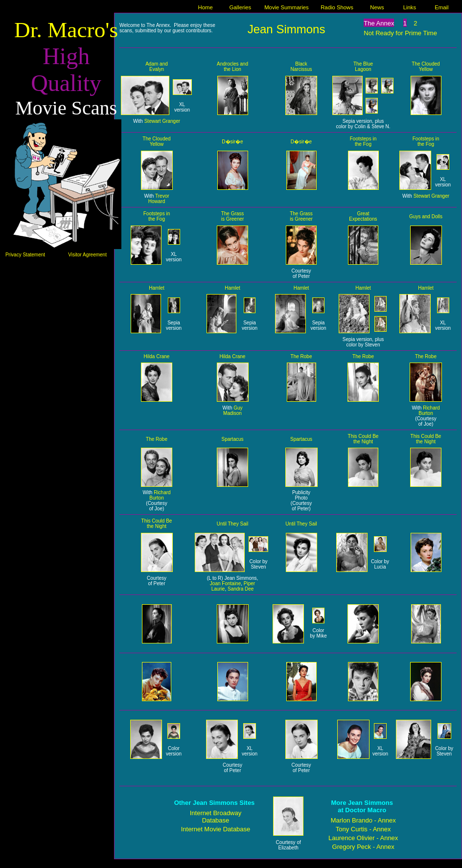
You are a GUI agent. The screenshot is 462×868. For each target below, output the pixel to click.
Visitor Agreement (87, 255)
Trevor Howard (159, 199)
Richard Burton (429, 411)
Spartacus (232, 439)
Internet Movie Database (216, 829)
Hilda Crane (157, 356)
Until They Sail (232, 524)
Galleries (241, 7)
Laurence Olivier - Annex (363, 838)
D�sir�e (232, 142)
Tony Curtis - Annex (363, 829)
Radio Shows (337, 7)
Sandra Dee (241, 589)
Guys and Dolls (426, 217)
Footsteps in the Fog (363, 141)
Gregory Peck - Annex (363, 847)
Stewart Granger (162, 121)
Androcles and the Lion (232, 67)
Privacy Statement (25, 255)
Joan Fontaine (225, 583)
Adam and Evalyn (157, 67)
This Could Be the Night (363, 439)
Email (441, 7)
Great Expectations (363, 216)
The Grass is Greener (233, 216)
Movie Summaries (287, 7)
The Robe (301, 356)
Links (410, 7)
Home (206, 7)
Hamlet (157, 288)
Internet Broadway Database (216, 817)
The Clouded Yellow (426, 67)
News (377, 7)
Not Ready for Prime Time (400, 33)
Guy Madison (233, 411)
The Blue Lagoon (363, 67)
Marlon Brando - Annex (363, 820)
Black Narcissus (301, 67)
